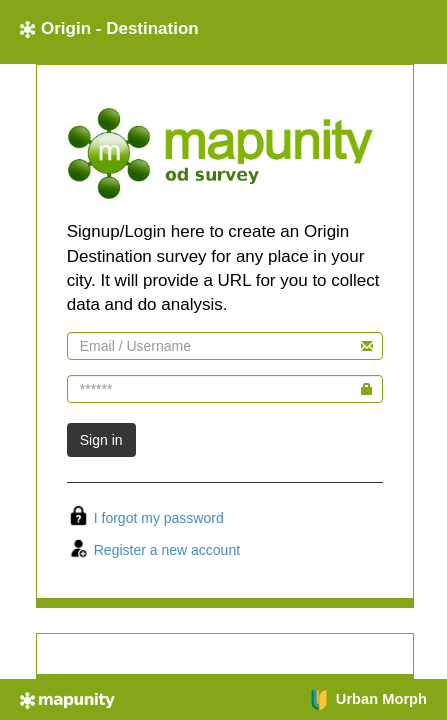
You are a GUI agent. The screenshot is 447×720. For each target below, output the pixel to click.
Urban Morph (368, 699)
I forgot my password (159, 518)
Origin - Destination (109, 28)
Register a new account (167, 550)
